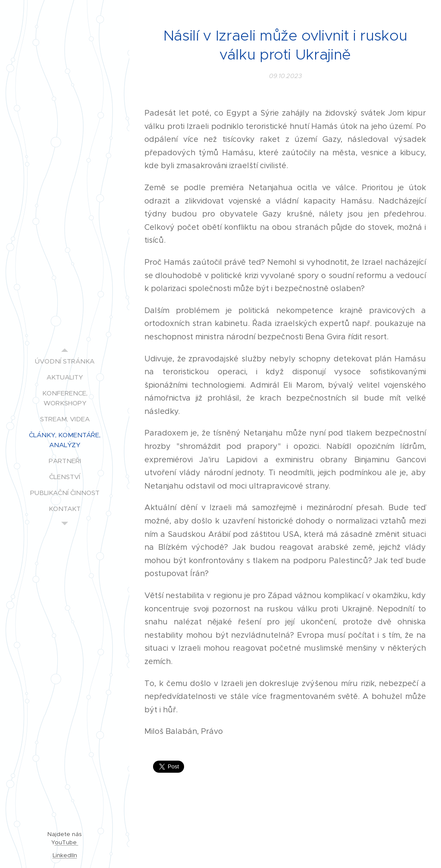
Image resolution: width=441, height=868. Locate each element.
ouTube (67, 842)
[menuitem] (65, 361)
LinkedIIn (65, 855)
